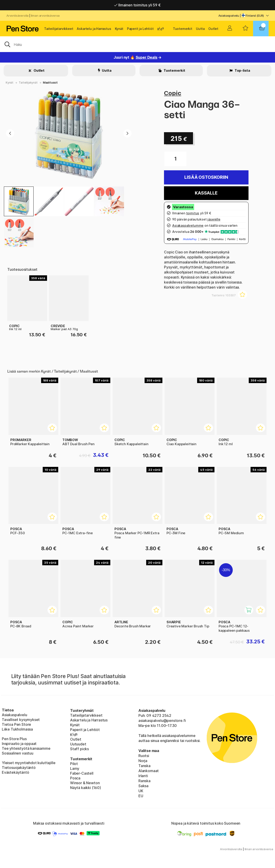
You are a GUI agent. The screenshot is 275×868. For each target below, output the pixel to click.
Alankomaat (149, 771)
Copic (173, 93)
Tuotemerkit (183, 29)
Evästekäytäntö (16, 772)
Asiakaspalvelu (229, 16)
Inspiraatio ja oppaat (19, 744)
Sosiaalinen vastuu (18, 753)
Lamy (75, 768)
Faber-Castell (82, 773)
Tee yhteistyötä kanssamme (26, 748)
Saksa (143, 786)
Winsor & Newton (85, 783)
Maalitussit (50, 83)
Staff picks (79, 749)
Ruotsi (144, 756)
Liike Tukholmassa (17, 729)
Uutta (200, 29)
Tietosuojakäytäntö (19, 768)
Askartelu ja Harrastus (94, 29)
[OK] (137, 44)
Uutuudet (78, 744)
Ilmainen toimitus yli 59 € (137, 5)
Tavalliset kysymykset (21, 720)
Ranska (144, 781)
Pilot (74, 764)
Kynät (119, 29)
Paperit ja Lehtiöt (140, 29)
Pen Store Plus (14, 739)
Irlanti (143, 776)
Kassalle (206, 193)
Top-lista (242, 70)
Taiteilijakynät (28, 83)
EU (141, 796)
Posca (75, 778)
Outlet (213, 29)
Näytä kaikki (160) (86, 788)
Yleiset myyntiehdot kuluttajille (29, 763)
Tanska (144, 766)
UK (141, 791)
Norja (143, 761)
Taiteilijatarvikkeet (59, 29)
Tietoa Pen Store (16, 724)
